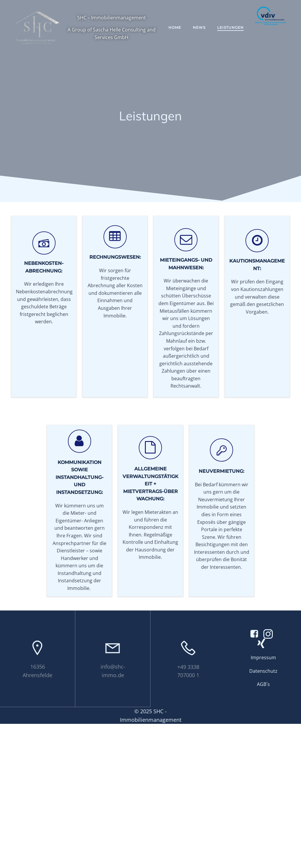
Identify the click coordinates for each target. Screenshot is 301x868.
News (203, 30)
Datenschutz (263, 815)
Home (179, 30)
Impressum (263, 801)
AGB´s (263, 828)
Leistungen (234, 30)
